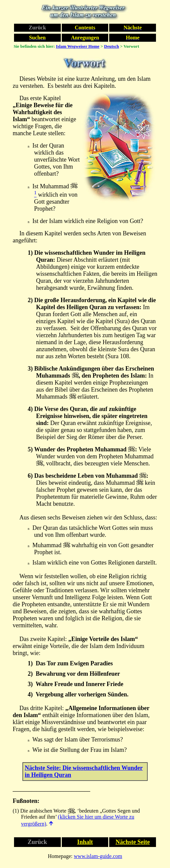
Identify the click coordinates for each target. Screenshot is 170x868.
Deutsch (112, 46)
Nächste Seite (133, 842)
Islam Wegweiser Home (77, 46)
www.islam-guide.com (98, 856)
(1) (16, 811)
